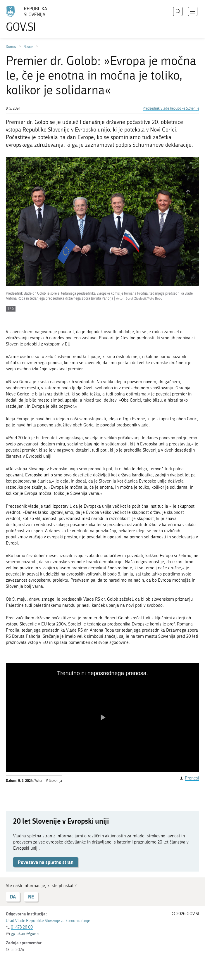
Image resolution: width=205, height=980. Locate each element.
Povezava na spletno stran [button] (46, 862)
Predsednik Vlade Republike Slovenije (171, 108)
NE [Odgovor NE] (31, 897)
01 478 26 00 (22, 927)
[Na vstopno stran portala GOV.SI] (35, 19)
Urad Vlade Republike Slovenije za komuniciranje (48, 921)
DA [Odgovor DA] (13, 897)
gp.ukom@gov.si (25, 934)
